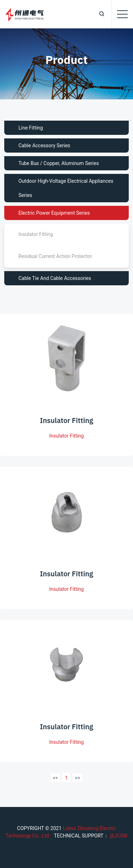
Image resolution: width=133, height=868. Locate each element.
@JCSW (118, 836)
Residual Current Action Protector (55, 256)
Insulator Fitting (36, 234)
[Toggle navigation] (122, 14)
